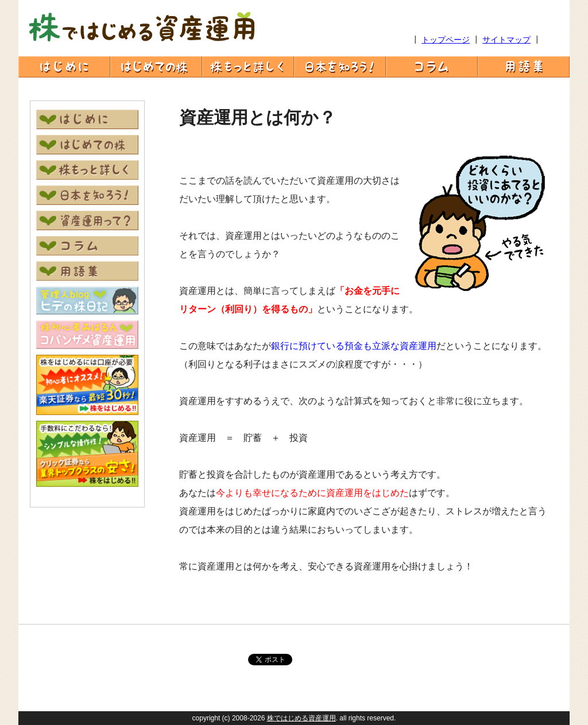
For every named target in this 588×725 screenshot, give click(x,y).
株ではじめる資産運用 (301, 718)
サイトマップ (506, 40)
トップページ (446, 40)
